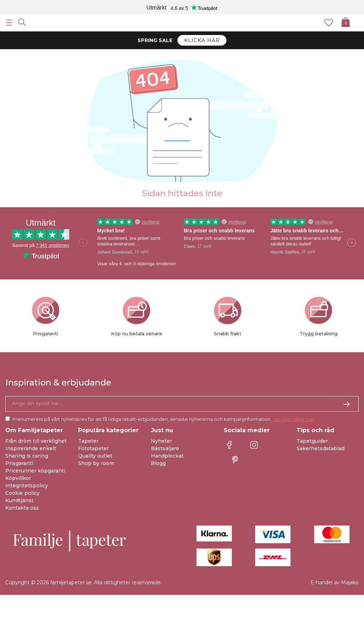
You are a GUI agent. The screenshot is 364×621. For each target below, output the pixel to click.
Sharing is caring (27, 456)
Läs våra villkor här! (293, 419)
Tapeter (88, 441)
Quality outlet (95, 456)
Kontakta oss (22, 508)
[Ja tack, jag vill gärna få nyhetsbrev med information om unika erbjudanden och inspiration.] (182, 404)
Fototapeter (93, 448)
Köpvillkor (18, 478)
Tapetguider (312, 441)
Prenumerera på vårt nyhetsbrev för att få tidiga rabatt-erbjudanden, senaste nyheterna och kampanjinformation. (163, 419)
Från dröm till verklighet (36, 441)
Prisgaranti (19, 463)
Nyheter (162, 441)
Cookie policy (22, 493)
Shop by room (96, 463)
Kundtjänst (19, 500)
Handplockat (167, 456)
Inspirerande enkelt (31, 448)
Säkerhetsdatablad (321, 448)
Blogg (158, 463)
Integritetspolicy (27, 486)
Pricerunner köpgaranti (35, 471)
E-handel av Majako (335, 582)
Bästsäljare (165, 448)
